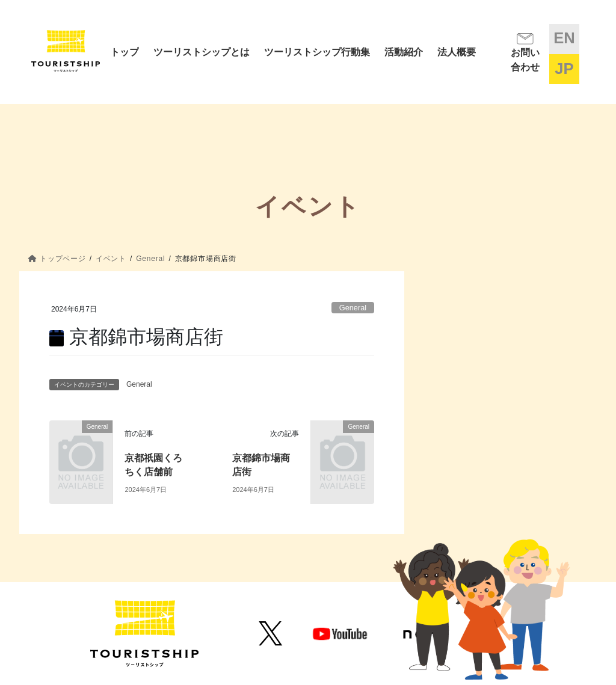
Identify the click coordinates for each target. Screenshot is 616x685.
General (353, 308)
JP (564, 69)
